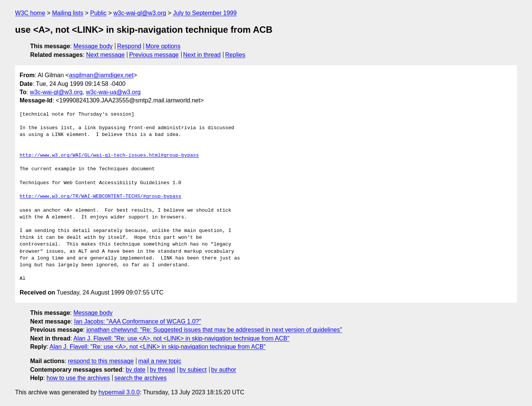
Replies (235, 55)
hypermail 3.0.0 (119, 392)
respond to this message (101, 361)
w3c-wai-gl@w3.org (140, 13)
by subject (193, 370)
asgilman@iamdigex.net (101, 75)
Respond (129, 46)
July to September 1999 (205, 13)
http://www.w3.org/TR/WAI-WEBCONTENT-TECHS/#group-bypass (100, 197)
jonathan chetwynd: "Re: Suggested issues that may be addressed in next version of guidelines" (214, 330)
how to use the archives (78, 378)
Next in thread (202, 55)
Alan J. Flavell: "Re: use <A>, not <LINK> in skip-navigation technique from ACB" (181, 338)
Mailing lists (68, 13)
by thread (163, 370)
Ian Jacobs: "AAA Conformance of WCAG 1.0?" (138, 321)
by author (224, 370)
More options (163, 46)
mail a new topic (160, 361)
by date (135, 370)
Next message (105, 55)
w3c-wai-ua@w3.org (113, 92)
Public (98, 13)
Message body (93, 46)
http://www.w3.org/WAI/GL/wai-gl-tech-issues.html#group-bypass (109, 156)
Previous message (154, 55)
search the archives (141, 378)
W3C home (30, 13)
